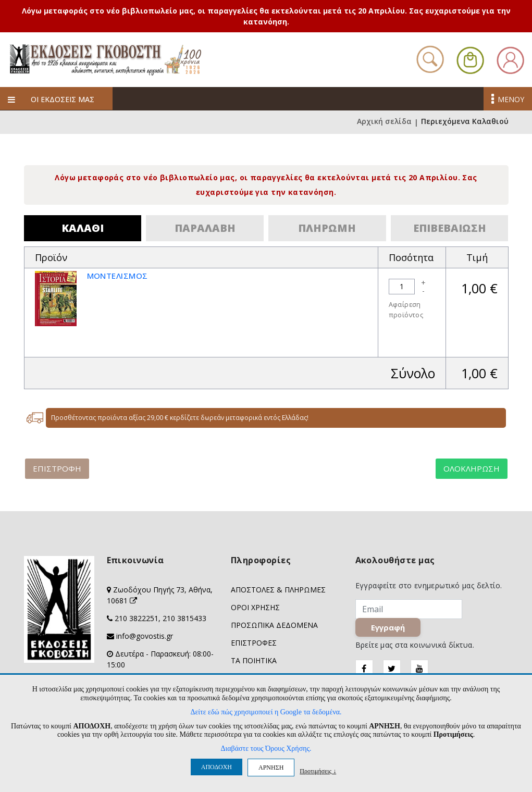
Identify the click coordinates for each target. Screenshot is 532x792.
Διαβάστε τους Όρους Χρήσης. (266, 748)
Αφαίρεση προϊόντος (406, 310)
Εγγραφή (388, 627)
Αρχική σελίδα (384, 122)
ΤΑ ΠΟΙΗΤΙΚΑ (254, 660)
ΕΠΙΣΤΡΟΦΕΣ (254, 643)
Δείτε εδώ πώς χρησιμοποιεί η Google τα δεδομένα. (266, 712)
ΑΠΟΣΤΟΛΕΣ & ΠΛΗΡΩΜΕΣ (278, 590)
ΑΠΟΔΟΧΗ (216, 767)
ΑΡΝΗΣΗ (271, 768)
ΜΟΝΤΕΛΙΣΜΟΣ (121, 276)
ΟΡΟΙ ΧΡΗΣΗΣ (255, 607)
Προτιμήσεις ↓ (318, 771)
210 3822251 (137, 618)
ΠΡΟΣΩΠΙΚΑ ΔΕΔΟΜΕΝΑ (274, 625)
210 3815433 (184, 618)
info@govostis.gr (145, 636)
